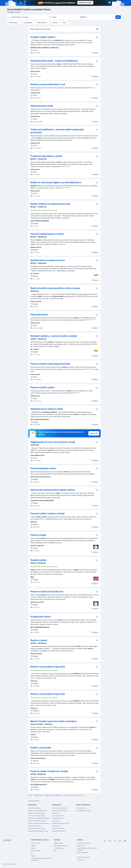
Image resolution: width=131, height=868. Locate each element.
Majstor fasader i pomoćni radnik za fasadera (54, 721)
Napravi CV (94, 433)
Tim (32, 853)
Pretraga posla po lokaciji (84, 811)
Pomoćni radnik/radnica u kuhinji (47, 234)
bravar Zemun (56, 826)
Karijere (33, 856)
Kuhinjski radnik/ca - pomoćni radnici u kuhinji (54, 336)
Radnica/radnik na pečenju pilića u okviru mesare (55, 288)
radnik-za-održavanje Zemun (36, 813)
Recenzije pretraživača (84, 857)
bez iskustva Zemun (58, 828)
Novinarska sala (36, 851)
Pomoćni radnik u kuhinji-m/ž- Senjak (49, 771)
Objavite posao (58, 843)
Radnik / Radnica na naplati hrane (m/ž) (50, 204)
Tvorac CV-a (81, 860)
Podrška (33, 846)
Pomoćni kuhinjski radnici (43, 468)
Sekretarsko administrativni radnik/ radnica (53, 490)
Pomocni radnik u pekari (43, 387)
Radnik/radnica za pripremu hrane (48, 260)
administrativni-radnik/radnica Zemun (39, 818)
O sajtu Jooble (35, 843)
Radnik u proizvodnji (41, 748)
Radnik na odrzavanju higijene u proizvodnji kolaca (56, 182)
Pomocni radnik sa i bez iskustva (47, 592)
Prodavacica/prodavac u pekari (46, 156)
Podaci (33, 848)
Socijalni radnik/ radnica (43, 37)
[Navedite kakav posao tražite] (27, 17)
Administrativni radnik (42, 106)
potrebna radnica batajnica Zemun (38, 831)
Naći (118, 17)
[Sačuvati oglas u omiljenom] (97, 37)
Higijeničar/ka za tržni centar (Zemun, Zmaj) (53, 442)
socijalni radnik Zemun (35, 826)
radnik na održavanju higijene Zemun (39, 823)
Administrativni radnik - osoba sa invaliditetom (54, 61)
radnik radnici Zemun (34, 808)
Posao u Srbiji (81, 846)
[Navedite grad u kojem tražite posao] (68, 17)
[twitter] (115, 841)
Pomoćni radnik (38, 535)
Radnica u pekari (39, 640)
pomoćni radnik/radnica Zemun (37, 821)
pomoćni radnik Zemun (59, 831)
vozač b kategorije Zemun (60, 808)
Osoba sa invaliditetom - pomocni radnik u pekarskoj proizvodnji (57, 131)
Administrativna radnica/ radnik (47, 409)
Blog (55, 851)
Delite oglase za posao (61, 846)
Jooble (13, 864)
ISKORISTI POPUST (85, 3)
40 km (84, 17)
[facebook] (105, 841)
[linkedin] (120, 841)
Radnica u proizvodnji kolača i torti (48, 84)
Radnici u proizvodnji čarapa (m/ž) (48, 667)
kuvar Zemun (56, 821)
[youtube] (125, 841)
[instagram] (110, 841)
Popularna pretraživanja (84, 843)
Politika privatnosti (82, 852)
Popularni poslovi (81, 808)
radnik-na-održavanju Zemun (37, 816)
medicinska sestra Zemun (60, 811)
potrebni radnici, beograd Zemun (37, 811)
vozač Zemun (56, 813)
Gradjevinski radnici (41, 617)
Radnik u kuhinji (38, 560)
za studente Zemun (58, 818)
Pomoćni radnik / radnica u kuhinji (47, 513)
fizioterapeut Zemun (58, 816)
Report (95, 53)
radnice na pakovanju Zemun (37, 828)
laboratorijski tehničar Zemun (61, 823)
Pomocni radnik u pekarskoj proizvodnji (50, 364)
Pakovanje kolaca (39, 314)
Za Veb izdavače (59, 848)
